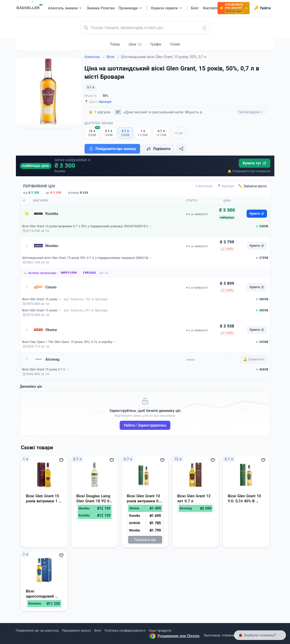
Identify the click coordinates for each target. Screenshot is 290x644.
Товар (115, 44)
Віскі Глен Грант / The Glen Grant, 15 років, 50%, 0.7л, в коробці (67, 342)
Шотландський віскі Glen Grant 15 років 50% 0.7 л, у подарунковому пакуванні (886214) (85, 258)
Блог (98, 630)
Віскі (113, 57)
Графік (156, 44)
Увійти (262, 8)
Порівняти (158, 149)
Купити (257, 214)
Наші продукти (160, 630)
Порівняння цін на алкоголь (37, 630)
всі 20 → (106, 273)
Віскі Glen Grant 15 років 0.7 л (44, 369)
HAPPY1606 (69, 273)
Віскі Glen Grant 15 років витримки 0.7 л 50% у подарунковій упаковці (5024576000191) (85, 226)
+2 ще (179, 133)
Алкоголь (95, 57)
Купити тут (255, 163)
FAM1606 (89, 273)
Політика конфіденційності (125, 630)
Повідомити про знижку (112, 149)
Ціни (135, 44)
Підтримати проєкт (76, 630)
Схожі (175, 44)
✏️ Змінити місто (253, 186)
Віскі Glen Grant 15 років (40, 299)
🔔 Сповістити (254, 359)
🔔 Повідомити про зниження (249, 171)
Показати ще (145, 540)
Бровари (106, 102)
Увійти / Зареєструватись (145, 425)
